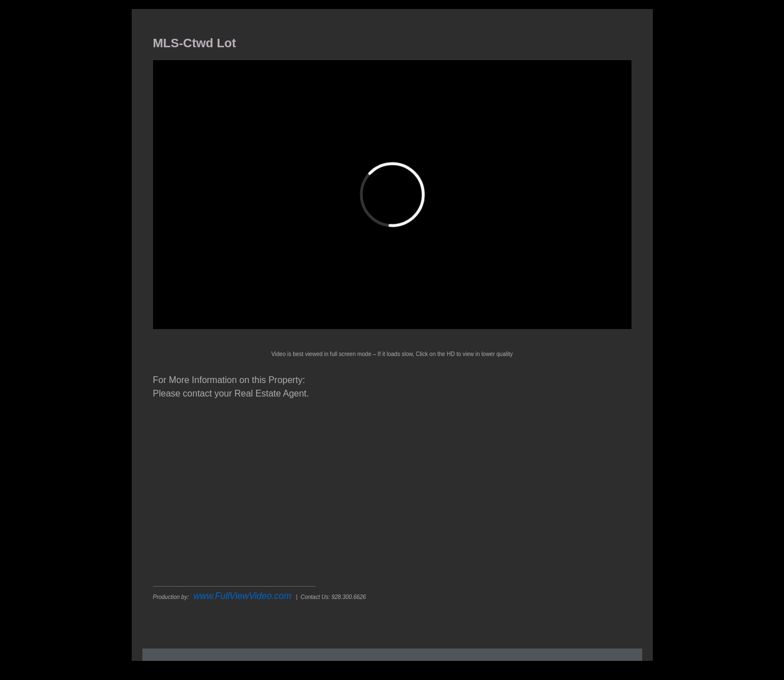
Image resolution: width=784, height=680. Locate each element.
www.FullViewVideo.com (243, 596)
